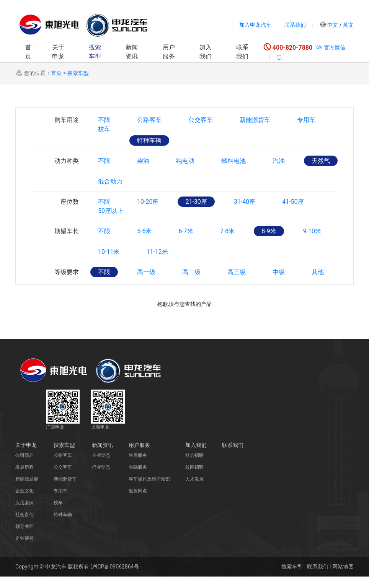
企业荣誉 (24, 550)
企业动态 (101, 467)
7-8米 (227, 243)
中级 (279, 283)
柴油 (143, 161)
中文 (333, 25)
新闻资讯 (132, 52)
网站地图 (343, 578)
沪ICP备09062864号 (115, 578)
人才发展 (194, 491)
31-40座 (245, 202)
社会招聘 (194, 467)
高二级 (191, 283)
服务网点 (138, 502)
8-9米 (269, 243)
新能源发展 (27, 491)
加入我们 (206, 52)
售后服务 (138, 467)
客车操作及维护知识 (149, 491)
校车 (104, 141)
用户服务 (169, 52)
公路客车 (149, 120)
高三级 (237, 283)
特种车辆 (149, 141)
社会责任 (24, 526)
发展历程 (24, 479)
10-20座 (148, 202)
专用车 (306, 120)
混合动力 (110, 181)
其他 (318, 283)
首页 (28, 52)
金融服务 (138, 479)
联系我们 (295, 25)
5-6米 (144, 243)
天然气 (321, 161)
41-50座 (293, 202)
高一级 (146, 283)
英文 (348, 25)
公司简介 (24, 467)
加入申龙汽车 (255, 25)
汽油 (279, 161)
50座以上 (111, 222)
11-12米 (157, 263)
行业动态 (101, 479)
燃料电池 (233, 161)
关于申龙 (58, 52)
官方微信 (331, 47)
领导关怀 (24, 538)
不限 (104, 120)
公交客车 (201, 120)
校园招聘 (194, 479)
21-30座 (196, 202)
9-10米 (312, 243)
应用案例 (24, 514)
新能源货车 (255, 120)
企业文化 (24, 502)
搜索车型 (95, 52)
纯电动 (185, 161)
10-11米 (109, 263)
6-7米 (186, 243)
